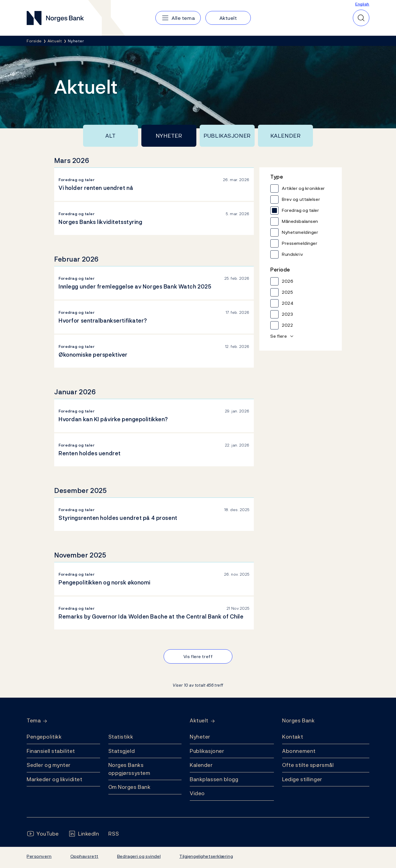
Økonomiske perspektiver (93, 355)
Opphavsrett (84, 856)
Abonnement (299, 751)
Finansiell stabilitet (51, 751)
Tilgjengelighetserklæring (206, 856)
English (362, 4)
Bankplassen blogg (214, 779)
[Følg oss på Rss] (114, 834)
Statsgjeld (122, 751)
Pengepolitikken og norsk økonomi (105, 583)
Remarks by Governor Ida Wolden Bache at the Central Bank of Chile (151, 617)
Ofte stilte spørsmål (308, 765)
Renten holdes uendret (90, 453)
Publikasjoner (227, 136)
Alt (111, 136)
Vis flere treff (198, 656)
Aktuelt (199, 721)
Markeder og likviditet (54, 779)
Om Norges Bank (130, 787)
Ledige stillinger (302, 779)
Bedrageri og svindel (139, 856)
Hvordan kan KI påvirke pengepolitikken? (113, 419)
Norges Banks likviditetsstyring (100, 222)
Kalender (286, 136)
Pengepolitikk (44, 737)
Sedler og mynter (49, 765)
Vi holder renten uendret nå (96, 188)
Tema (34, 721)
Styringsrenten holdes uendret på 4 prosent (118, 518)
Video (197, 793)
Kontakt (293, 737)
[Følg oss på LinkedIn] (84, 834)
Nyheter (169, 136)
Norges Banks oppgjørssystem (129, 769)
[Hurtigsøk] (361, 18)
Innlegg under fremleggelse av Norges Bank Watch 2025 (135, 287)
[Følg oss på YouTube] (43, 834)
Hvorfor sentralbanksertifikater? (103, 321)
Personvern (39, 856)
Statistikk (121, 737)
